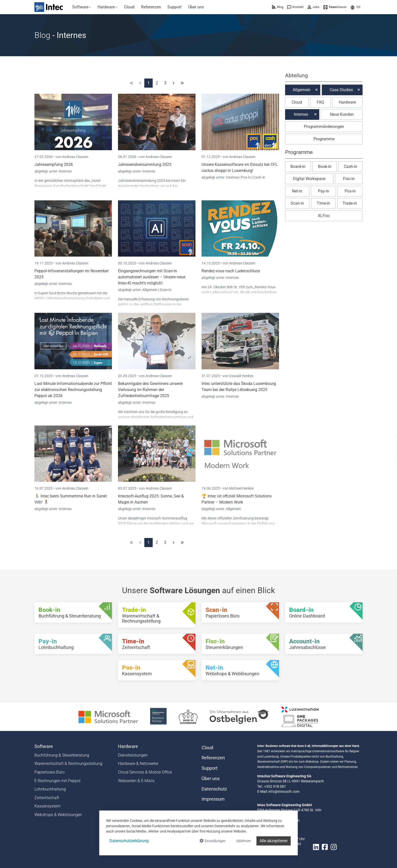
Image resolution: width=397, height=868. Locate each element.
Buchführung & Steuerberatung (62, 755)
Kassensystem (47, 806)
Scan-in (166, 290)
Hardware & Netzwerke (138, 764)
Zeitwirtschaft (47, 798)
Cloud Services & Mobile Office (145, 772)
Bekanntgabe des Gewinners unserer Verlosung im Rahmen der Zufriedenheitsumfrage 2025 (150, 390)
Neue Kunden (342, 114)
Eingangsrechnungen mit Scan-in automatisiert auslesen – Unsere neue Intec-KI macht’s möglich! (152, 277)
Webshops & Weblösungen (58, 815)
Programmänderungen (324, 127)
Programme (324, 139)
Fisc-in (349, 179)
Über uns (211, 779)
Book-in (325, 167)
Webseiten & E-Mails (136, 781)
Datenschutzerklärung (129, 841)
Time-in (323, 203)
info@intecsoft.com (284, 792)
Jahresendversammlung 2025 (145, 165)
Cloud (297, 102)
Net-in (297, 191)
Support (210, 768)
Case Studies (341, 90)
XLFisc (324, 216)
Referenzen (213, 758)
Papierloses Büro (49, 772)
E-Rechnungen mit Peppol (57, 781)
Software (44, 746)
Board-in (298, 167)
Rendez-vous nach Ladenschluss (231, 271)
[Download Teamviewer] (335, 7)
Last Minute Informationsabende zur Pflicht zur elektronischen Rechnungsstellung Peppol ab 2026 (73, 390)
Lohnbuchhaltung (50, 789)
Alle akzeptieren (274, 841)
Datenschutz (214, 789)
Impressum (213, 799)
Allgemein (150, 290)
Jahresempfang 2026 (54, 165)
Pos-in (246, 177)
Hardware (347, 102)
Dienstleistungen (133, 755)
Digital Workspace (309, 179)
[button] (356, 7)
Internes (65, 171)
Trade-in (350, 203)
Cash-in (259, 177)
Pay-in (324, 191)
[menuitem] (82, 7)
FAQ (320, 102)
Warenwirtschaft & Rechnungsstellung (68, 764)
